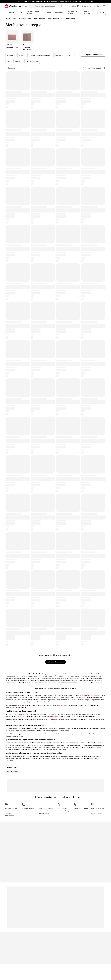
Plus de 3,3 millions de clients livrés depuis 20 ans (46, 811)
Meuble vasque (57, 19)
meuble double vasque (15, 714)
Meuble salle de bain (45, 19)
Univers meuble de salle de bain (27, 19)
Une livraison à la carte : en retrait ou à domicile (98, 811)
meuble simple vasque (54, 716)
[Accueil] (6, 19)
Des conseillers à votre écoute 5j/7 (64, 810)
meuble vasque (91, 695)
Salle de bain (12, 19)
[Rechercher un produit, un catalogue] (32, 6)
